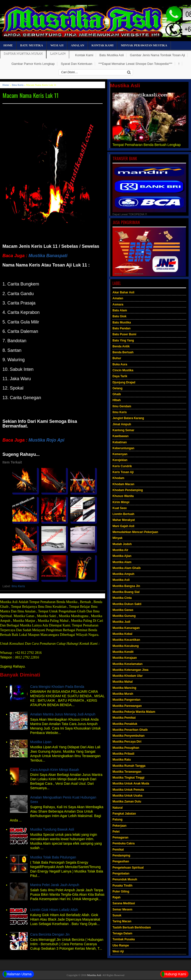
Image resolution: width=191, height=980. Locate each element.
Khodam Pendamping (128, 490)
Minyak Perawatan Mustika (144, 45)
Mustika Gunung (124, 616)
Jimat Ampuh (122, 424)
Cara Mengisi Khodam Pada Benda (57, 687)
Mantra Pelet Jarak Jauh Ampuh (55, 885)
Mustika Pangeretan (126, 700)
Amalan (78, 45)
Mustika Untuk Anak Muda (131, 784)
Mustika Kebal (122, 634)
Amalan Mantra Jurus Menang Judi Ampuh (63, 714)
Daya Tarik (120, 376)
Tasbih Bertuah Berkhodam (132, 927)
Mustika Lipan (41, 742)
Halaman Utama (18, 974)
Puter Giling (121, 891)
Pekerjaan (119, 826)
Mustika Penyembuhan (128, 736)
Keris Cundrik (122, 466)
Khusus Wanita (123, 496)
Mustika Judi (121, 622)
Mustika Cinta (122, 598)
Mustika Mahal (123, 682)
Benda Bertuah (123, 352)
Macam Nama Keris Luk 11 (31, 95)
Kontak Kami (103, 45)
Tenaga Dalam (122, 933)
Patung (118, 820)
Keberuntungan (123, 448)
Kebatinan (120, 442)
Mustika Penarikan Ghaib (130, 730)
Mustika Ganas (123, 610)
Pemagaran (120, 837)
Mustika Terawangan (127, 772)
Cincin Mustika (123, 370)
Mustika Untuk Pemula (128, 790)
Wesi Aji (57, 45)
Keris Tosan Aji (123, 472)
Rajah (117, 897)
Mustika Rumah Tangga (129, 766)
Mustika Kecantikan (126, 640)
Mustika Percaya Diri (127, 742)
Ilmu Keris (18, 85)
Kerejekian (120, 460)
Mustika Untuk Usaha (127, 796)
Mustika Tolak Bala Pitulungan (53, 857)
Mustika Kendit (123, 652)
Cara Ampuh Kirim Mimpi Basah (55, 770)
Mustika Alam (122, 562)
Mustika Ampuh (123, 574)
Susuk (117, 915)
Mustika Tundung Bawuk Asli (52, 829)
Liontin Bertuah (123, 514)
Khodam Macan (123, 484)
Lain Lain (58, 54)
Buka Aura (120, 364)
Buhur (117, 358)
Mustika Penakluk (125, 724)
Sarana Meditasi (124, 903)
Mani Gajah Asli (123, 526)
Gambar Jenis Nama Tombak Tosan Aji (158, 55)
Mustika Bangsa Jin (126, 586)
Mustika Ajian (122, 556)
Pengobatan (121, 873)
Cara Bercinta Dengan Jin (50, 934)
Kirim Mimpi (121, 502)
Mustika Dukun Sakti (127, 604)
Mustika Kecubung (126, 646)
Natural (118, 808)
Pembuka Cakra (124, 843)
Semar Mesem (122, 909)
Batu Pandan (121, 328)
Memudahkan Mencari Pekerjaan (135, 532)
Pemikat (118, 850)
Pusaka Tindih (122, 886)
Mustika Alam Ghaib (127, 568)
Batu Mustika (32, 45)
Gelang (118, 388)
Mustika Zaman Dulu (127, 802)
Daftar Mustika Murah (23, 54)
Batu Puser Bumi (124, 334)
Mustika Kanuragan (126, 628)
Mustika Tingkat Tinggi (128, 778)
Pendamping (121, 855)
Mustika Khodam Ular (128, 676)
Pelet (116, 832)
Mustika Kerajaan (125, 658)
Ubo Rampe (121, 945)
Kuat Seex (120, 508)
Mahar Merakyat (124, 520)
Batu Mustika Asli (112, 55)
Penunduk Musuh (125, 879)
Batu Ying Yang (123, 340)
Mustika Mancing (124, 688)
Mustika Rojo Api (46, 440)
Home (8, 45)
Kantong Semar (123, 430)
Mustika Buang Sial (126, 592)
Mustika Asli (121, 580)
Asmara (118, 304)
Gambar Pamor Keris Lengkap (33, 64)
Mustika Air (120, 550)
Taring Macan (122, 921)
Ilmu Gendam (122, 406)
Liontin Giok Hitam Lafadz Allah (54, 910)
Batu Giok (119, 316)
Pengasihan (121, 861)
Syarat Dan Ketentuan (77, 64)
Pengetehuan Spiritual (128, 868)
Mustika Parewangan (127, 706)
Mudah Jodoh (122, 544)
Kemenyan (120, 454)
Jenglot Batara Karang (128, 418)
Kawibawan (120, 436)
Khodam (118, 478)
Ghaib (117, 394)
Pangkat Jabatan (124, 814)
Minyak (118, 538)
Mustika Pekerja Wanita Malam (134, 712)
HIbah (117, 400)
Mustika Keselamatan (127, 664)
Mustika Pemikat (124, 718)
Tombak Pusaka (124, 939)
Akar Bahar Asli (123, 292)
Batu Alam (120, 310)
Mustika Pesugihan (126, 748)
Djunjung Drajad (124, 382)
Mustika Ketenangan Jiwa (130, 670)
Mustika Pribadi (123, 754)
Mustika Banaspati (48, 256)
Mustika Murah (123, 694)
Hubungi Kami (174, 974)
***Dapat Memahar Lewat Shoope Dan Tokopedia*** (135, 64)
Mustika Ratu (122, 760)
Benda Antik (121, 346)
